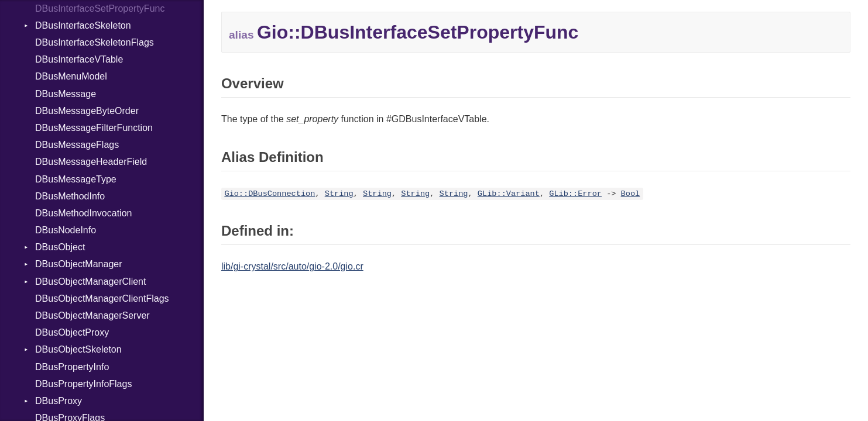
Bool (631, 194)
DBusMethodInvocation (83, 213)
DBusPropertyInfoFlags (83, 384)
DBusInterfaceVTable (79, 59)
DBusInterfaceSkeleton (83, 25)
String (339, 194)
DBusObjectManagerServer (92, 315)
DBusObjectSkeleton (78, 349)
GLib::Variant (509, 194)
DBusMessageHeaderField (91, 162)
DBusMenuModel (71, 76)
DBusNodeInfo (66, 230)
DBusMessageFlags (77, 145)
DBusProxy (59, 401)
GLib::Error (575, 194)
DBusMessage (66, 94)
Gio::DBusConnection (270, 194)
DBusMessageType (76, 179)
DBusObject (60, 247)
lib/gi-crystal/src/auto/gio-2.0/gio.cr (292, 266)
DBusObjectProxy (72, 332)
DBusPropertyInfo (72, 367)
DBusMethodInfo (70, 196)
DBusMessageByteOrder (87, 111)
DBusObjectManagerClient (90, 282)
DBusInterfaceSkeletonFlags (95, 42)
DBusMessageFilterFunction (94, 128)
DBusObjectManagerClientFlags (102, 299)
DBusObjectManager (79, 264)
